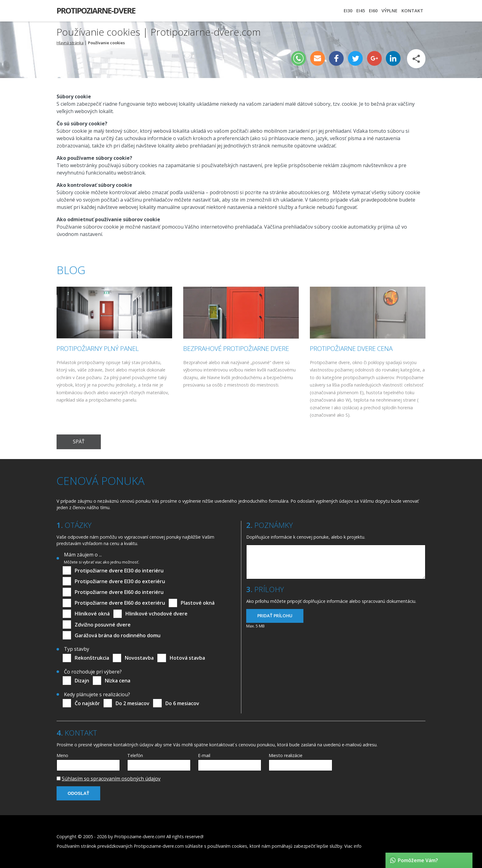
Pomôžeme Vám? (418, 860)
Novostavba (139, 658)
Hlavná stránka (70, 43)
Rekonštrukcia (92, 658)
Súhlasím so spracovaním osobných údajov (111, 779)
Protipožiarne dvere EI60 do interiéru (119, 592)
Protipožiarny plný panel (98, 348)
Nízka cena (118, 681)
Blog (71, 270)
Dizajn (82, 681)
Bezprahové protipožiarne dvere (236, 348)
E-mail (204, 755)
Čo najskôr (87, 703)
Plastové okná (198, 603)
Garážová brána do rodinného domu (118, 635)
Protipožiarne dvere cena (351, 348)
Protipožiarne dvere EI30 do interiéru (119, 571)
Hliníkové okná (92, 614)
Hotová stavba (187, 658)
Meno (62, 755)
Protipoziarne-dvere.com (139, 837)
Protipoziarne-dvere (96, 11)
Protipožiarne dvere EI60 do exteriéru (120, 603)
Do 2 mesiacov (132, 703)
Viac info (353, 846)
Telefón (135, 755)
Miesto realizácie (286, 755)
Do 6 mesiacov (182, 703)
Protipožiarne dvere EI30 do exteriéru (120, 581)
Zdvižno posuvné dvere (103, 625)
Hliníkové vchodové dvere (156, 614)
